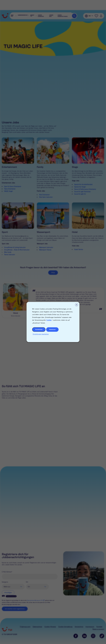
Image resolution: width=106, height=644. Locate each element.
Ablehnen (52, 329)
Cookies (49, 320)
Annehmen (39, 329)
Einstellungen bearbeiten (41, 334)
